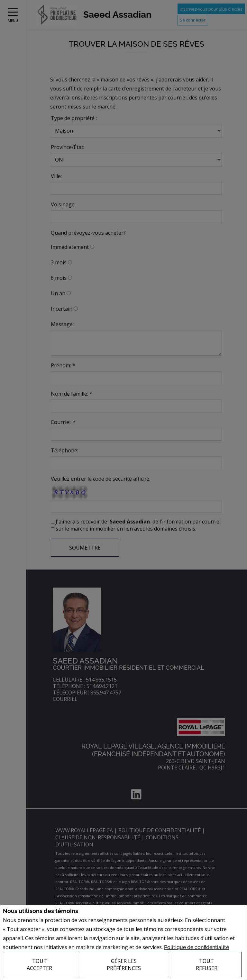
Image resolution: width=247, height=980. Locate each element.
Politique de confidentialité (197, 947)
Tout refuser (207, 965)
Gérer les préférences (124, 965)
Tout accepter (39, 965)
